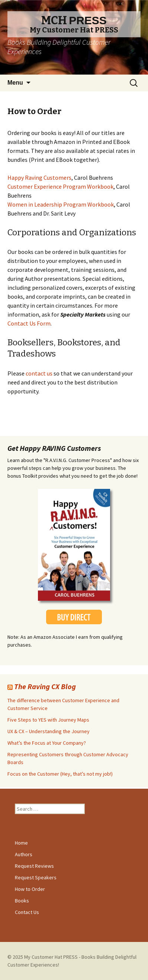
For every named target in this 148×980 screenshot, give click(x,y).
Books (22, 901)
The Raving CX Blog (45, 686)
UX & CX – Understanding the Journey (49, 731)
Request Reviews (34, 866)
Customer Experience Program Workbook (60, 186)
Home (21, 843)
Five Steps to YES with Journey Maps (48, 720)
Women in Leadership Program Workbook (61, 204)
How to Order (30, 889)
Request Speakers (36, 877)
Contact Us (27, 912)
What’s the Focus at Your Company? (47, 743)
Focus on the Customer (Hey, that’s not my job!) (60, 774)
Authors (24, 854)
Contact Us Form (29, 323)
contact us (40, 373)
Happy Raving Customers (39, 178)
